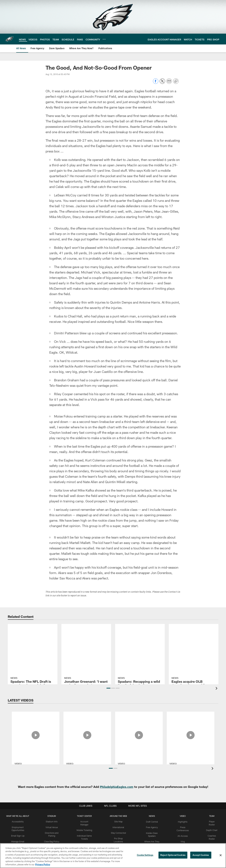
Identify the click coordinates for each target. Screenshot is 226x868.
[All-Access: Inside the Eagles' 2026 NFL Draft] (36, 723)
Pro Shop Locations (119, 838)
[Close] (221, 855)
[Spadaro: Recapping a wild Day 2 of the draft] (140, 637)
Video (183, 816)
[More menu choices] (104, 39)
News (152, 816)
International (119, 827)
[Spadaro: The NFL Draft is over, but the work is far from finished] (33, 644)
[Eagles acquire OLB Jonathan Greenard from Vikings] (194, 642)
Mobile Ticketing (85, 827)
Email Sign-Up (18, 836)
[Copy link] (176, 81)
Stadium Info (52, 822)
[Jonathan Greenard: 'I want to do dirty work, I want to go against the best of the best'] (86, 642)
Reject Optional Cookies (173, 855)
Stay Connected (119, 833)
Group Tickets (85, 841)
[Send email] (169, 83)
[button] (108, 688)
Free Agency (152, 827)
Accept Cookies (201, 855)
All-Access (183, 836)
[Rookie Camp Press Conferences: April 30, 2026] (139, 725)
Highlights (183, 822)
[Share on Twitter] (162, 83)
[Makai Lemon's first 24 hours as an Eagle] (191, 723)
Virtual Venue (52, 827)
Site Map (119, 822)
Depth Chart (212, 830)
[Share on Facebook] (156, 83)
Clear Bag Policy (52, 841)
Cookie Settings (145, 855)
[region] (113, 856)
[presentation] (217, 689)
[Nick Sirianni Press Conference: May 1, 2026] (87, 723)
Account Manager (85, 822)
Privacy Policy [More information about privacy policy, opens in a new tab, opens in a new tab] (43, 864)
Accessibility (18, 822)
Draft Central (152, 822)
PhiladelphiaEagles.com (117, 787)
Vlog (183, 841)
